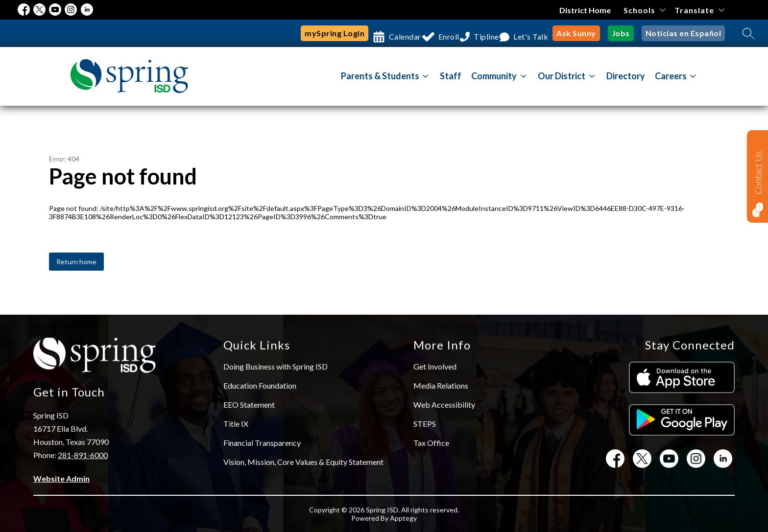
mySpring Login (291, 33)
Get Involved (435, 366)
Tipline (470, 33)
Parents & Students (380, 76)
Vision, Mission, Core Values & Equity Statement (303, 462)
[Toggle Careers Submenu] (693, 76)
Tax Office (431, 443)
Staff (451, 76)
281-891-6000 (83, 455)
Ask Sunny (576, 33)
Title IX (236, 424)
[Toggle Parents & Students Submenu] (426, 76)
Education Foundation (260, 385)
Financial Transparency (262, 443)
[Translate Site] (699, 10)
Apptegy (403, 518)
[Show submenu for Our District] (562, 76)
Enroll (421, 33)
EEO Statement (249, 405)
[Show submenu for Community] (494, 76)
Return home (76, 262)
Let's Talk (525, 33)
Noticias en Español (684, 33)
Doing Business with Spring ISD (276, 366)
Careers (671, 76)
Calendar (367, 33)
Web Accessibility (444, 405)
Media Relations (441, 385)
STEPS (425, 424)
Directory (626, 76)
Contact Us (758, 173)
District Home (586, 10)
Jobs (621, 33)
